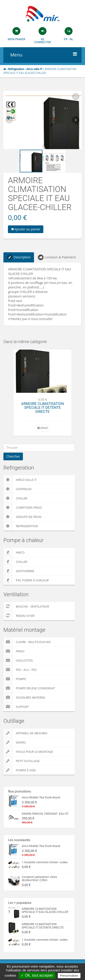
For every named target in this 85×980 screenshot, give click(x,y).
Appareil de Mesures (25, 733)
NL (71, 39)
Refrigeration (21, 526)
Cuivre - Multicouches (27, 642)
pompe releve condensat (29, 688)
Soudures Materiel (24, 697)
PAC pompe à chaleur (26, 580)
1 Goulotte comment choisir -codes (45, 862)
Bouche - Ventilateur (26, 606)
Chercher (13, 456)
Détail (43, 428)
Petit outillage (22, 761)
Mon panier (16, 39)
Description (19, 257)
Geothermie (19, 571)
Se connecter (42, 41)
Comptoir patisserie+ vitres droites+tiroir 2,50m (39, 878)
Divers (15, 742)
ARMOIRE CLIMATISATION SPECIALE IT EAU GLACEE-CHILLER (45, 910)
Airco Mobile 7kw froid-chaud (41, 797)
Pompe (15, 679)
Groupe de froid (22, 517)
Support (16, 707)
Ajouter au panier (26, 229)
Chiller (15, 498)
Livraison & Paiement (57, 257)
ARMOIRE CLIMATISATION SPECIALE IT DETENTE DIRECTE (42, 408)
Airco (14, 552)
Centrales (18, 489)
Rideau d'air (19, 616)
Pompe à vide (20, 770)
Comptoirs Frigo (23, 508)
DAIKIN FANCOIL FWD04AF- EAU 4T (45, 814)
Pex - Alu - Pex (20, 670)
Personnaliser (69, 976)
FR (66, 39)
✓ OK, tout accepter (37, 975)
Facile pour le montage (28, 752)
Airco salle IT (20, 480)
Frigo (14, 651)
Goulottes (18, 660)
